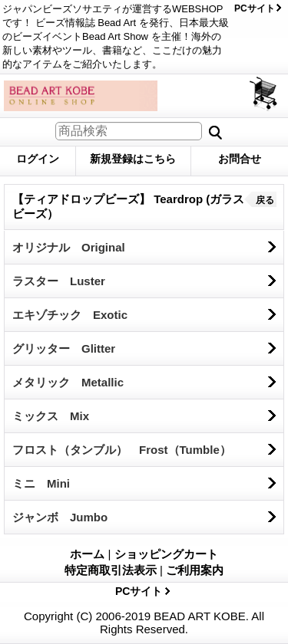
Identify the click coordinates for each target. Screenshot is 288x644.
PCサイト (255, 8)
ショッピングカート (265, 94)
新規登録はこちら (133, 159)
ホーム (87, 554)
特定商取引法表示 (111, 570)
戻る (265, 200)
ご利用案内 (195, 570)
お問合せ (240, 159)
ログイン (38, 159)
